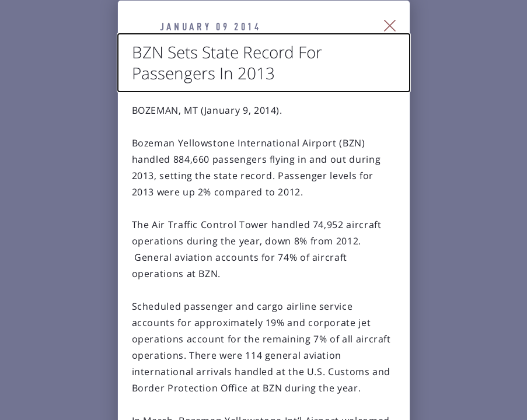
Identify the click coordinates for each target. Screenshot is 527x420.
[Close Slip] (455, 38)
